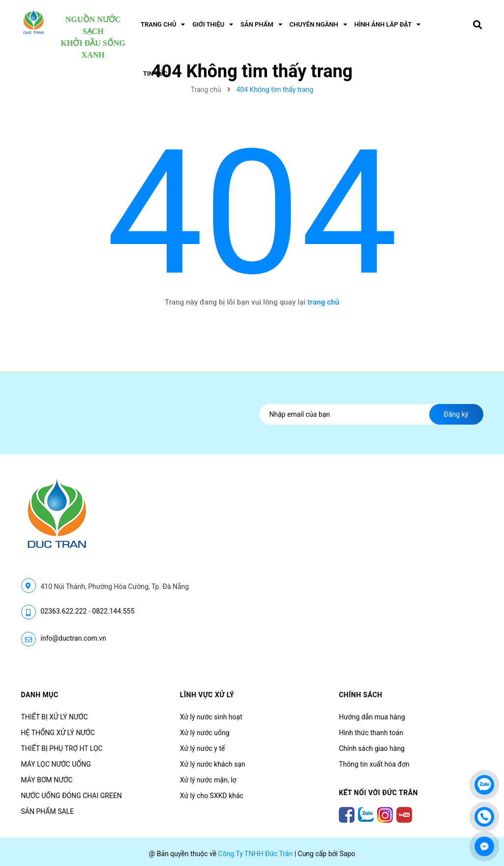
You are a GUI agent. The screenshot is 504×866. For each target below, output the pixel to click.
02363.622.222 (64, 611)
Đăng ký (456, 414)
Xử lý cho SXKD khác (212, 796)
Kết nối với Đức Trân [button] (378, 793)
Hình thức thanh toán (371, 733)
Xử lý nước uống (205, 733)
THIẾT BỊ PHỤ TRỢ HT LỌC (62, 748)
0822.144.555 (113, 611)
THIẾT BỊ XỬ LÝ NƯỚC (55, 717)
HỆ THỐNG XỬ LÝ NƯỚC (58, 733)
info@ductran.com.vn (74, 638)
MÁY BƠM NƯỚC (47, 780)
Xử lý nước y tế (203, 748)
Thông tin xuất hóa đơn (374, 764)
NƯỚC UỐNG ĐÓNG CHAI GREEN (72, 796)
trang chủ (323, 302)
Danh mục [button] (40, 695)
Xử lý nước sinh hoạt (211, 717)
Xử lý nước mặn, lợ (208, 780)
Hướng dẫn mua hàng (372, 717)
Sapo (347, 854)
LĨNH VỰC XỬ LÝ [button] (207, 695)
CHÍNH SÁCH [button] (360, 695)
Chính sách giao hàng (372, 748)
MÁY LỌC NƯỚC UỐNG (56, 764)
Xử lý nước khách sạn (213, 764)
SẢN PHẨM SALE (48, 811)
